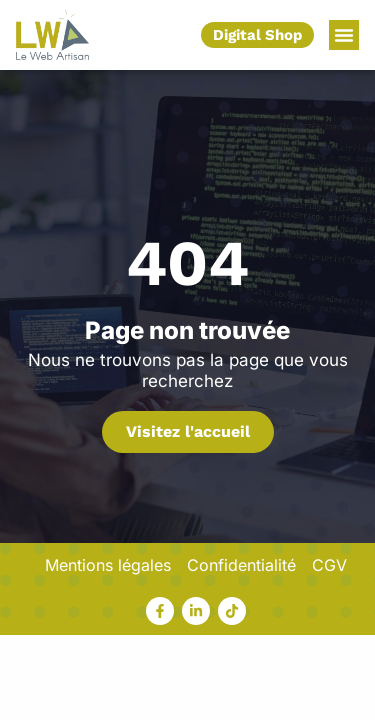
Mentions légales (108, 565)
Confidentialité (241, 565)
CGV (329, 565)
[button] (344, 35)
